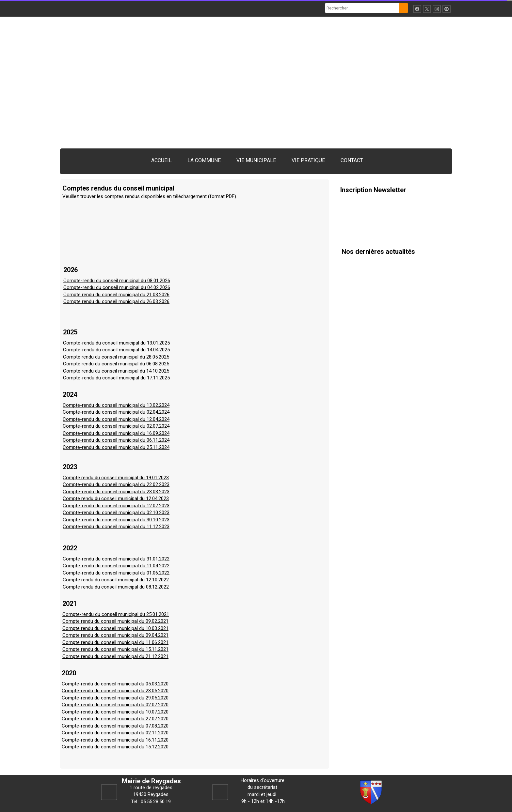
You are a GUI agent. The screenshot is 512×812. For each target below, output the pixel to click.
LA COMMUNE (204, 160)
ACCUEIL (161, 160)
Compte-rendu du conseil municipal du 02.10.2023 (116, 513)
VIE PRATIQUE (308, 160)
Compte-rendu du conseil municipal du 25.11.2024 (116, 447)
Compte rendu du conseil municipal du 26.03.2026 (116, 301)
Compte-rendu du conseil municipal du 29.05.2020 (115, 698)
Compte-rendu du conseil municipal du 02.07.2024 (116, 426)
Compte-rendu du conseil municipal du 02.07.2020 (115, 705)
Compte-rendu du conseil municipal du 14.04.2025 (116, 350)
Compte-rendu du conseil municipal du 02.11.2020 (115, 733)
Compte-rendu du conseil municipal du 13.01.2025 (116, 343)
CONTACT (352, 160)
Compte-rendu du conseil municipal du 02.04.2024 (116, 412)
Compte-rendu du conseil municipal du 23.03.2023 (116, 492)
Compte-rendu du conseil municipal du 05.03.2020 (115, 684)
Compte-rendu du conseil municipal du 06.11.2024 (116, 440)
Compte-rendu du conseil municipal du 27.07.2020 (115, 719)
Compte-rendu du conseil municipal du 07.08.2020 (115, 726)
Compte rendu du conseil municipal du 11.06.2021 (115, 642)
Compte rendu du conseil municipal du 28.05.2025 (116, 357)
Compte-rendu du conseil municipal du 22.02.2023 (116, 484)
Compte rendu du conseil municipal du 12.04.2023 (116, 498)
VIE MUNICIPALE (256, 160)
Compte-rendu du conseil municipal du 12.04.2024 (116, 419)
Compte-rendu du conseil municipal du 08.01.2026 (117, 281)
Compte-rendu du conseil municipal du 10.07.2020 (115, 712)
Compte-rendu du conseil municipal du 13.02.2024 (116, 405)
